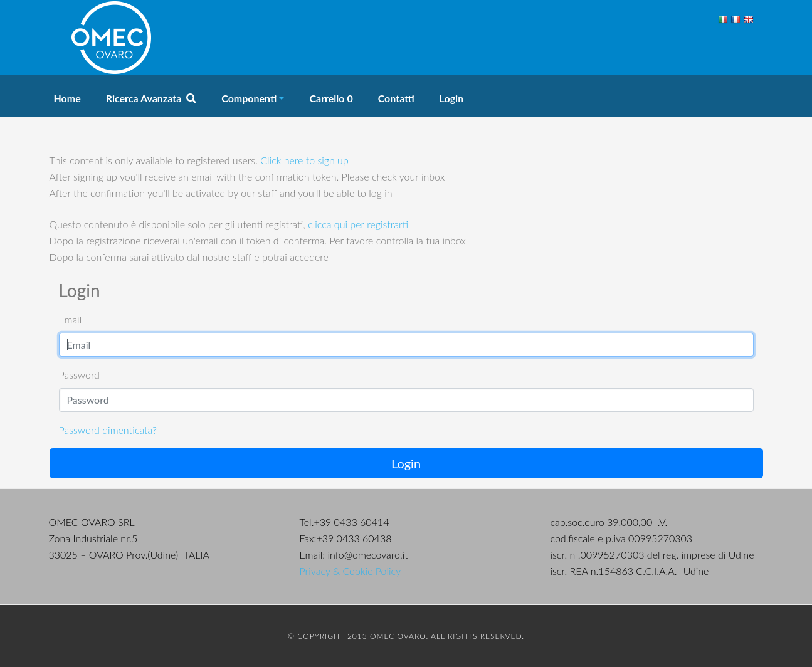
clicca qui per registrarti (358, 224)
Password (79, 375)
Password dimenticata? (108, 430)
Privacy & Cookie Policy (351, 571)
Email (71, 319)
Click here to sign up (304, 160)
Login (406, 463)
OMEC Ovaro (112, 38)
